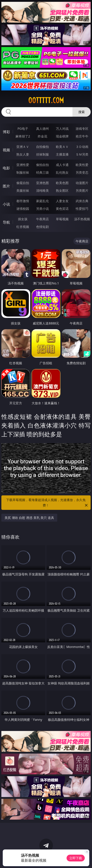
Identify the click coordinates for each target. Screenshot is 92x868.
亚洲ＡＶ (23, 147)
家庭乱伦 (42, 201)
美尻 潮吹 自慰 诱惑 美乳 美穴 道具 (29, 518)
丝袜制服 (42, 154)
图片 (6, 186)
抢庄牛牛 (82, 136)
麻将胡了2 (23, 136)
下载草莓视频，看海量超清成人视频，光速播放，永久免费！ (47, 503)
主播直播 (62, 154)
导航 (6, 222)
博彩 (6, 132)
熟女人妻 (23, 154)
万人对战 (62, 129)
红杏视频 (23, 227)
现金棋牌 (62, 136)
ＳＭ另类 (82, 154)
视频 (6, 150)
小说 (6, 204)
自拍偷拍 (42, 147)
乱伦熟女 (62, 172)
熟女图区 (62, 190)
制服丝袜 (23, 172)
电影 (6, 168)
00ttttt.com (46, 100)
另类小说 (42, 209)
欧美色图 (62, 183)
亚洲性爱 (23, 165)
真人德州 (42, 129)
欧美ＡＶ (62, 147)
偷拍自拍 (42, 165)
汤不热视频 (82, 219)
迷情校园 (23, 209)
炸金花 (42, 136)
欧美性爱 (82, 165)
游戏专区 (82, 129)
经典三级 (42, 172)
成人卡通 (62, 165)
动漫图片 (82, 183)
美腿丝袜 (23, 190)
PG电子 (23, 129)
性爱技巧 (82, 209)
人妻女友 (62, 201)
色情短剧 (42, 227)
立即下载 (76, 858)
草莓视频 (62, 219)
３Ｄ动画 (82, 147)
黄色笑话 (62, 209)
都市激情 (23, 201)
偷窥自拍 (23, 183)
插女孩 (23, 219)
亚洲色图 (42, 183)
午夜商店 (42, 219)
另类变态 (82, 172)
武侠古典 (82, 201)
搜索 (82, 112)
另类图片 (82, 190)
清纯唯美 (42, 190)
